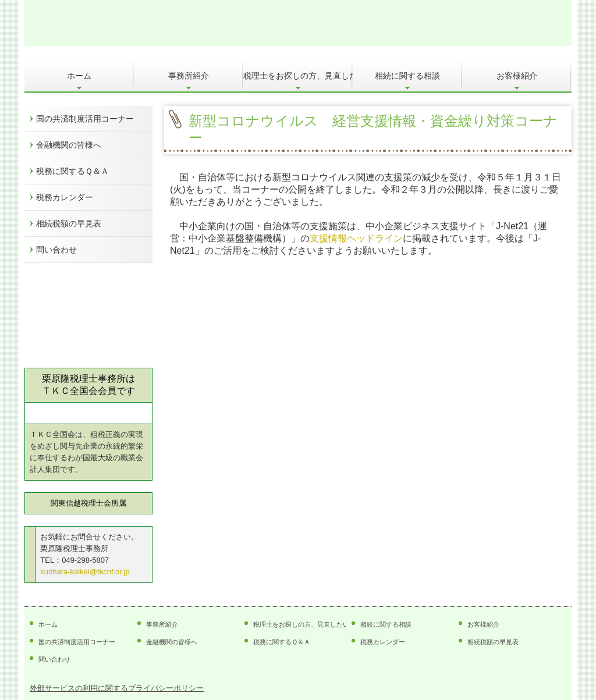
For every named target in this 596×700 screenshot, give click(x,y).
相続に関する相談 (407, 76)
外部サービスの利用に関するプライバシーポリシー (117, 688)
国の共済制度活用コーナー (85, 119)
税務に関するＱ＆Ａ (72, 171)
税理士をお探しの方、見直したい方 (298, 76)
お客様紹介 (517, 76)
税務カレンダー (65, 197)
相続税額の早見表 (69, 223)
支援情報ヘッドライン (356, 238)
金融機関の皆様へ (69, 145)
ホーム (79, 76)
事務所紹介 (189, 76)
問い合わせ (56, 250)
